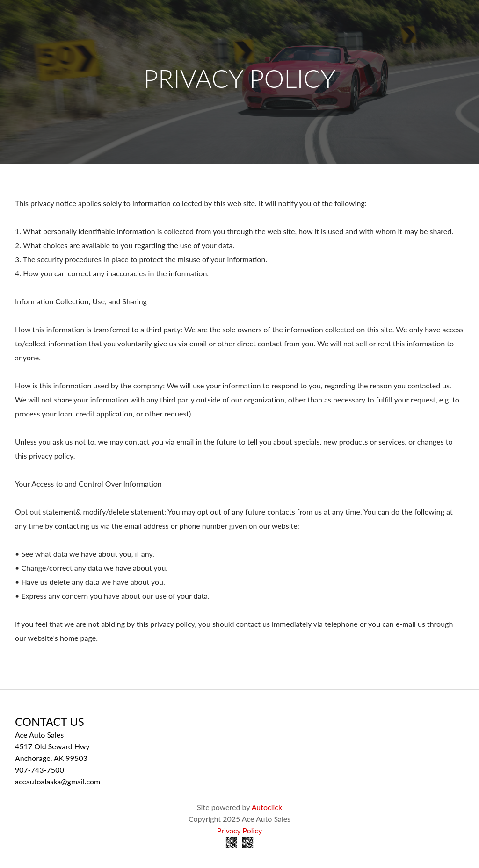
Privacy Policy (240, 830)
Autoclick (267, 807)
